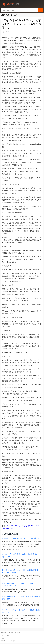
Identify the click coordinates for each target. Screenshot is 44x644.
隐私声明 (10, 632)
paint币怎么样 (24, 526)
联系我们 (3, 632)
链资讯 (13, 641)
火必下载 (9, 15)
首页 (2, 15)
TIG (11, 526)
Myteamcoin (10, 529)
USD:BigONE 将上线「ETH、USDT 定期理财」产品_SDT (21, 598)
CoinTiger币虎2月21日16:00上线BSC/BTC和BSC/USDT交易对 (20, 571)
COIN (14, 526)
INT (8, 526)
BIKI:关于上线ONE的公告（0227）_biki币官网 (21, 538)
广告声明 (18, 632)
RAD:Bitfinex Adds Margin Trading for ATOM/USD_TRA (18, 585)
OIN (18, 526)
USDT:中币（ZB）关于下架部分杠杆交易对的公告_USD (21, 611)
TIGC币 (32, 526)
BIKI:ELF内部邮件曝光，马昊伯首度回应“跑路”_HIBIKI (19, 555)
